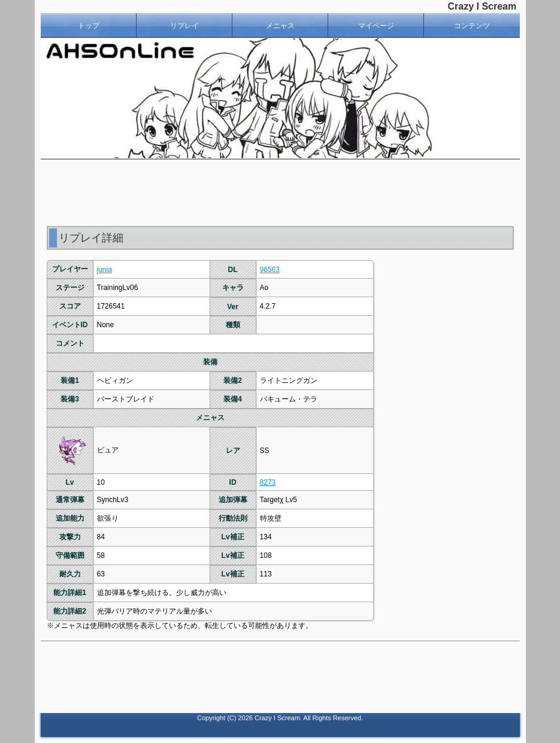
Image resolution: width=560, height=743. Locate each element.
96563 (270, 270)
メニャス (280, 26)
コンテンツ (472, 26)
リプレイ (184, 26)
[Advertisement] (280, 192)
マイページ (376, 26)
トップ (89, 26)
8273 (268, 482)
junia (105, 270)
